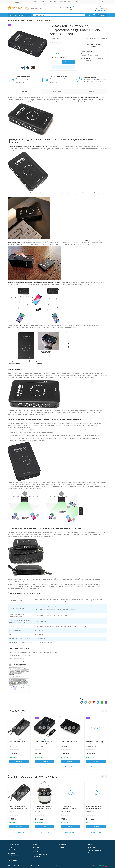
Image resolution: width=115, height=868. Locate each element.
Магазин (61, 847)
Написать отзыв (65, 43)
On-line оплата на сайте (59, 77)
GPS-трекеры (12, 850)
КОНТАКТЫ (78, 2)
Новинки (10, 847)
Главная (10, 21)
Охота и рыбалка (12, 860)
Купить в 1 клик (64, 67)
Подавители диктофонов (43, 21)
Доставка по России (23, 77)
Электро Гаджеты (13, 855)
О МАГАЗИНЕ (37, 847)
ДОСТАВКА (53, 2)
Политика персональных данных (46, 866)
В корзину (69, 62)
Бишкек (17, 2)
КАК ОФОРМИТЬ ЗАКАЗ (65, 2)
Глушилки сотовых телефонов (23, 21)
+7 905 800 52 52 (65, 7)
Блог (60, 850)
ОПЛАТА (44, 2)
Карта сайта (59, 866)
